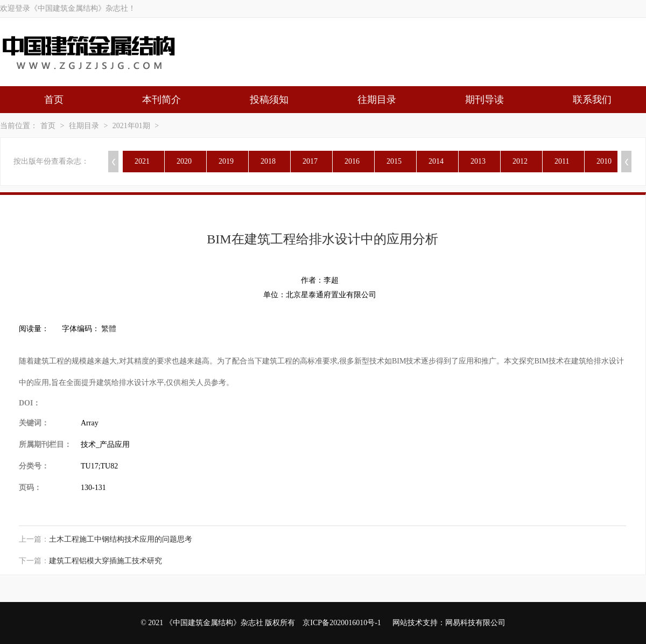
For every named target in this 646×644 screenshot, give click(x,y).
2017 (310, 161)
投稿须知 (269, 100)
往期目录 (377, 100)
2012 (520, 161)
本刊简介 (161, 100)
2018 (268, 161)
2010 (604, 161)
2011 (562, 161)
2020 (184, 161)
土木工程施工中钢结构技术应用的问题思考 (121, 539)
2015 (394, 161)
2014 (436, 161)
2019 (226, 161)
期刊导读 (484, 100)
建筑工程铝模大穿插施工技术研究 (106, 561)
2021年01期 (131, 126)
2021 (142, 161)
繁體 (109, 329)
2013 (478, 161)
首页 (54, 100)
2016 (352, 161)
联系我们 (592, 100)
